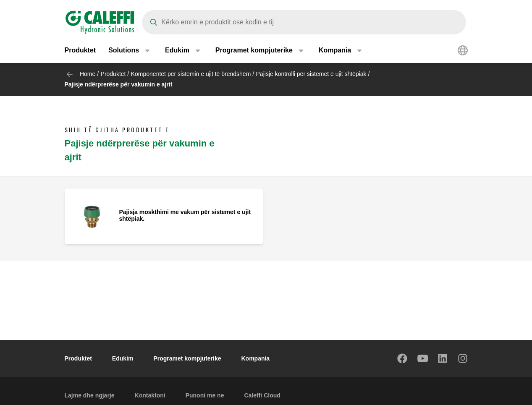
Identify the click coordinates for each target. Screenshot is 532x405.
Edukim (123, 358)
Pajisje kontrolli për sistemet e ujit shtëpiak (311, 74)
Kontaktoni (150, 395)
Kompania (255, 358)
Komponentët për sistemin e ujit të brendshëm (191, 74)
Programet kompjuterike (187, 358)
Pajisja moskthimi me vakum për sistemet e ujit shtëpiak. (185, 215)
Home (88, 74)
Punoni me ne (205, 395)
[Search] (304, 22)
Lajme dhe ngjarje (90, 395)
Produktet (80, 50)
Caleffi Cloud (262, 395)
